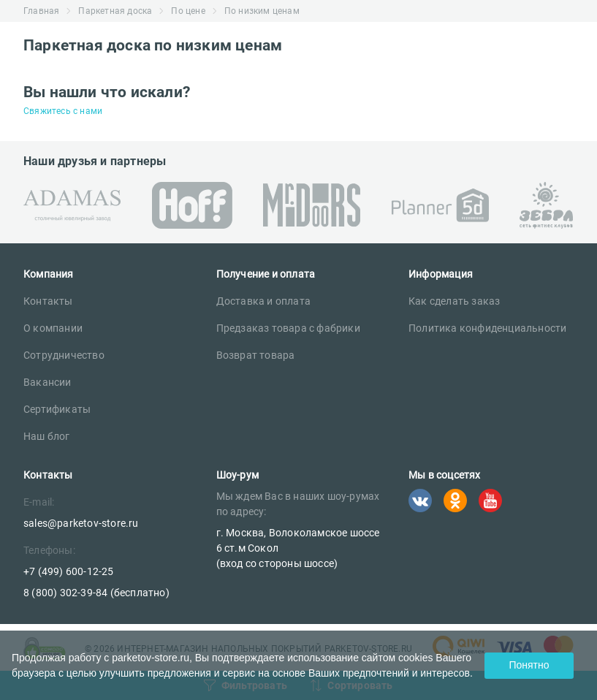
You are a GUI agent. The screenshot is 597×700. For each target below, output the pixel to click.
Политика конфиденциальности (487, 328)
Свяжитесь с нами (63, 111)
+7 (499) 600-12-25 (69, 571)
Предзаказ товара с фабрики (288, 328)
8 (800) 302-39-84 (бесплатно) (96, 593)
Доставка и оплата (263, 301)
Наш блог (47, 436)
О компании (53, 328)
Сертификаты (57, 409)
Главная (41, 11)
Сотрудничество (64, 355)
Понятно (529, 665)
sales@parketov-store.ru (81, 523)
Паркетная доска (115, 11)
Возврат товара (256, 355)
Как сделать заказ (454, 301)
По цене (188, 11)
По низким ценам (262, 11)
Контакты (48, 301)
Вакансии (47, 382)
